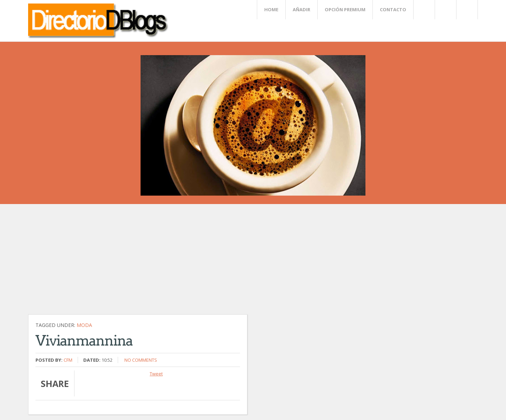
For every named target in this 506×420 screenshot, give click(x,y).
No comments (141, 360)
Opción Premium (345, 9)
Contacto (393, 9)
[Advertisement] (190, 263)
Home (271, 9)
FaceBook (466, 10)
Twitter (424, 10)
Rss (445, 10)
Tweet (156, 374)
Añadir (301, 9)
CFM (68, 360)
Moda (84, 325)
